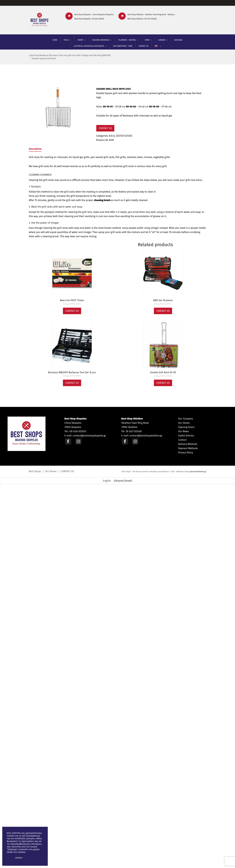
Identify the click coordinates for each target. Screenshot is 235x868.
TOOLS (68, 40)
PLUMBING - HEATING (128, 40)
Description (35, 149)
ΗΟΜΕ (148, 40)
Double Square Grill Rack (44, 59)
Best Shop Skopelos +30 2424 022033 (89, 19)
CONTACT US (144, 46)
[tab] (35, 149)
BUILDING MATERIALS (102, 40)
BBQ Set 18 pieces (163, 300)
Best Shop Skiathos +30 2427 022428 (142, 19)
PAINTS (82, 40)
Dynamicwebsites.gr (198, 472)
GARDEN (163, 40)
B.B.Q (112, 136)
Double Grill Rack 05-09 (163, 372)
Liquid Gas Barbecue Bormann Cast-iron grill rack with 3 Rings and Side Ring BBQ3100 (70, 55)
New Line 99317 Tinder (72, 300)
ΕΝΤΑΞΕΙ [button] (19, 858)
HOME (55, 40)
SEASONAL (178, 40)
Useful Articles (186, 436)
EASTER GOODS (124, 136)
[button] (9, 858)
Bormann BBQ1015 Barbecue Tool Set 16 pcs (72, 372)
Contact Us (105, 128)
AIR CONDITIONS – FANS (123, 46)
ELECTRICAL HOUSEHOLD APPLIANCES (90, 46)
